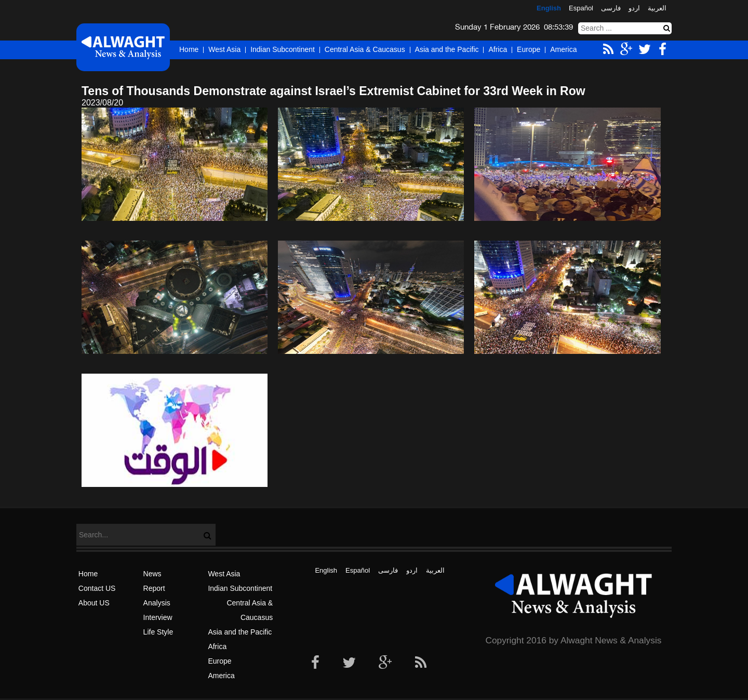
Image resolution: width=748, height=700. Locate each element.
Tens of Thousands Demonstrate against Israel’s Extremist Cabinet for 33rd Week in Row (333, 91)
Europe (529, 49)
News (152, 574)
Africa (498, 49)
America (563, 49)
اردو (634, 8)
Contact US (97, 588)
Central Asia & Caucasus (365, 49)
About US (94, 603)
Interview (158, 617)
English (549, 8)
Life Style (158, 632)
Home (189, 49)
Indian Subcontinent (283, 49)
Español (581, 8)
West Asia (224, 49)
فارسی (611, 8)
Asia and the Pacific (447, 49)
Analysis (157, 603)
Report (154, 588)
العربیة (657, 8)
